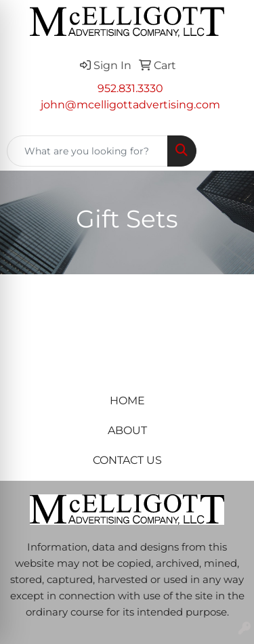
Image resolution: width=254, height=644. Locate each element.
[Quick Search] (87, 151)
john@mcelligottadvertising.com (130, 105)
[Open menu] (227, 151)
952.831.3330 (130, 88)
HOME (127, 401)
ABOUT (127, 430)
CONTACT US (127, 460)
